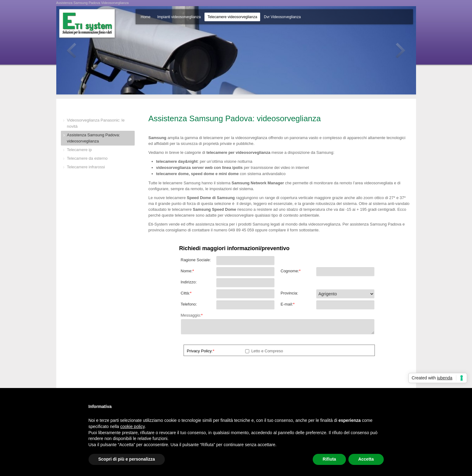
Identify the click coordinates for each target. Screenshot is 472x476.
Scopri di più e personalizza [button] (127, 459)
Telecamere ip (79, 150)
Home (146, 17)
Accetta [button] (366, 459)
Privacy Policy (199, 351)
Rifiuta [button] (329, 459)
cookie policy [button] (132, 426)
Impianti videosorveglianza (179, 17)
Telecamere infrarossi (86, 167)
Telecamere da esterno (87, 158)
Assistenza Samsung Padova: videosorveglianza (94, 138)
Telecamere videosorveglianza (232, 17)
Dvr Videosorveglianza (282, 17)
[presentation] (228, 374)
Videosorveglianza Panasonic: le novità (96, 123)
